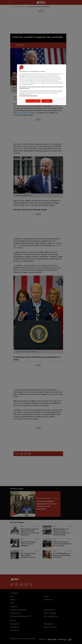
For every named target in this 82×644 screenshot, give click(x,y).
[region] (42, 85)
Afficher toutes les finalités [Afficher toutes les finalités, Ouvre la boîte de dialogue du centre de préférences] (33, 101)
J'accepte (47, 101)
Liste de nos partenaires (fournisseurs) (28, 96)
